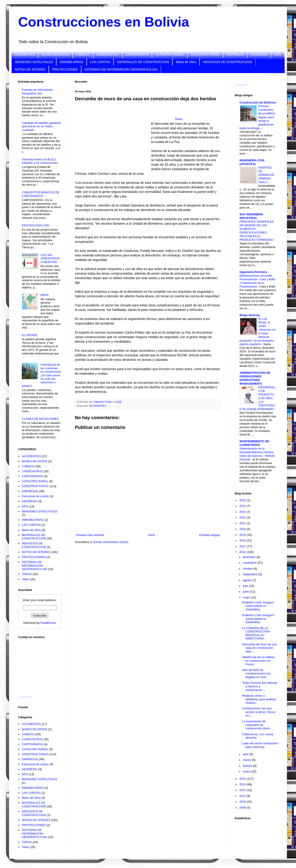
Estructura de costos (35, 496)
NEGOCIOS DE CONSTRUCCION (228, 62)
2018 (243, 540)
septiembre (251, 574)
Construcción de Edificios (258, 102)
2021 (243, 523)
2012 (243, 796)
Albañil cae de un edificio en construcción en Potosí (258, 661)
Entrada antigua (210, 535)
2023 (243, 512)
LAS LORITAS (100, 62)
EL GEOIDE (30, 335)
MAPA (44, 295)
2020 (243, 529)
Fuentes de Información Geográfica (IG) (37, 92)
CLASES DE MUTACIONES (40, 419)
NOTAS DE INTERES (30, 69)
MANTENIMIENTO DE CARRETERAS (254, 443)
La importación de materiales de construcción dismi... (257, 725)
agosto (248, 580)
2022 (243, 518)
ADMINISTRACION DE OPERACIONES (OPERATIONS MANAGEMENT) (255, 378)
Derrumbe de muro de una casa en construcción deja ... (259, 648)
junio (246, 591)
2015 (243, 779)
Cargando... (26, 697)
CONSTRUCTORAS (205, 54)
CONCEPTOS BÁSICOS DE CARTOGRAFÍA (40, 194)
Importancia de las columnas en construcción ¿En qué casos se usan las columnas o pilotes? (41, 375)
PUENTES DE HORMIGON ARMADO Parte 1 (266, 175)
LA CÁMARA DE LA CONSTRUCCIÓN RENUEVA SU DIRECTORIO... (256, 633)
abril (246, 754)
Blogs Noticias (250, 315)
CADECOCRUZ (108, 54)
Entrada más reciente (90, 535)
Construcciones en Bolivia (104, 22)
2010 (243, 802)
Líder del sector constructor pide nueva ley (260, 745)
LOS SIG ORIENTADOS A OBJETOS (50, 258)
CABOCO (83, 54)
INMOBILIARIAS (71, 62)
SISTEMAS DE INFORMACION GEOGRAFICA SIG (121, 69)
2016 (243, 552)
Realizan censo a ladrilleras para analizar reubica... (259, 699)
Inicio (152, 535)
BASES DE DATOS (55, 54)
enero (247, 771)
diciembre (250, 557)
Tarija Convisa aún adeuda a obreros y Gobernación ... (259, 686)
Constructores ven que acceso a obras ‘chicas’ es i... (259, 712)
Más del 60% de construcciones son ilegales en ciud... (256, 674)
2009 (243, 808)
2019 (243, 535)
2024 (243, 506)
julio (246, 586)
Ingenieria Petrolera (253, 272)
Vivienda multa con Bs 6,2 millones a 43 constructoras (40, 161)
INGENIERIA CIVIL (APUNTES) (252, 162)
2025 (243, 500)
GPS (278, 54)
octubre (248, 569)
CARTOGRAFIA (137, 54)
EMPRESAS (235, 54)
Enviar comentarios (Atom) (111, 542)
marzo (247, 760)
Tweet (178, 119)
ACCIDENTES (25, 54)
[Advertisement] (41, 664)
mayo (247, 597)
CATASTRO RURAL (170, 54)
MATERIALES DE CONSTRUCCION (143, 62)
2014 (243, 784)
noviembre (250, 563)
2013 (243, 790)
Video (26, 579)
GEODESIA (259, 54)
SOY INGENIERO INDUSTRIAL (251, 216)
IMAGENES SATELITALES (34, 62)
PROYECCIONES (65, 69)
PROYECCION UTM (35, 225)
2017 (243, 546)
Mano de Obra (186, 62)
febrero (248, 766)
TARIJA (27, 574)
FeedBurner (48, 623)
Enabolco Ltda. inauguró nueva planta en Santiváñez (258, 606)
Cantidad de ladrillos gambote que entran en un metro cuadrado (41, 126)
